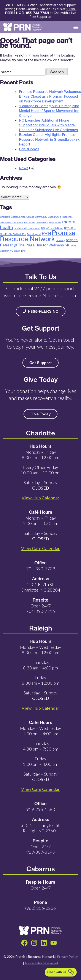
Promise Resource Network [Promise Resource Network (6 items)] (38, 236)
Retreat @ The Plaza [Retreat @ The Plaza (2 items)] (17, 245)
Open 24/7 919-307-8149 (41, 849)
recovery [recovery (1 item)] (60, 240)
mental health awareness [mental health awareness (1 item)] (27, 228)
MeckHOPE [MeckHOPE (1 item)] (55, 222)
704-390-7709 (41, 569)
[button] (76, 27)
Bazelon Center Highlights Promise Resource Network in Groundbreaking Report (50, 139)
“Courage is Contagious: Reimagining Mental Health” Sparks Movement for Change (49, 111)
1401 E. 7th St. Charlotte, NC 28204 (40, 587)
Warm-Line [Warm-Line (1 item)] (20, 251)
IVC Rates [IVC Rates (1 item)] (30, 222)
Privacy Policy (67, 957)
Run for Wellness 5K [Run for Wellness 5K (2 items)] (52, 245)
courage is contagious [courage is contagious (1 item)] (12, 222)
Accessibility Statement (41, 963)
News (24, 168)
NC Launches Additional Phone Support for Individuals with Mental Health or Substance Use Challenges (48, 125)
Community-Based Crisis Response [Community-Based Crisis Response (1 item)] (54, 217)
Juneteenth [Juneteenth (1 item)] (42, 222)
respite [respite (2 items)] (72, 240)
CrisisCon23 (29, 149)
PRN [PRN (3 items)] (46, 233)
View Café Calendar (40, 789)
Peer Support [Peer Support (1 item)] (34, 234)
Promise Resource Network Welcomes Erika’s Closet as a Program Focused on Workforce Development (50, 96)
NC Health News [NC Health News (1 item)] (54, 228)
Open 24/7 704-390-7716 (41, 608)
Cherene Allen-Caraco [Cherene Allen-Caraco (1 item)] (22, 217)
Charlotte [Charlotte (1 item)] (5, 217)
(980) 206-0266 (40, 908)
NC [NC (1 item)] (43, 228)
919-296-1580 (41, 809)
